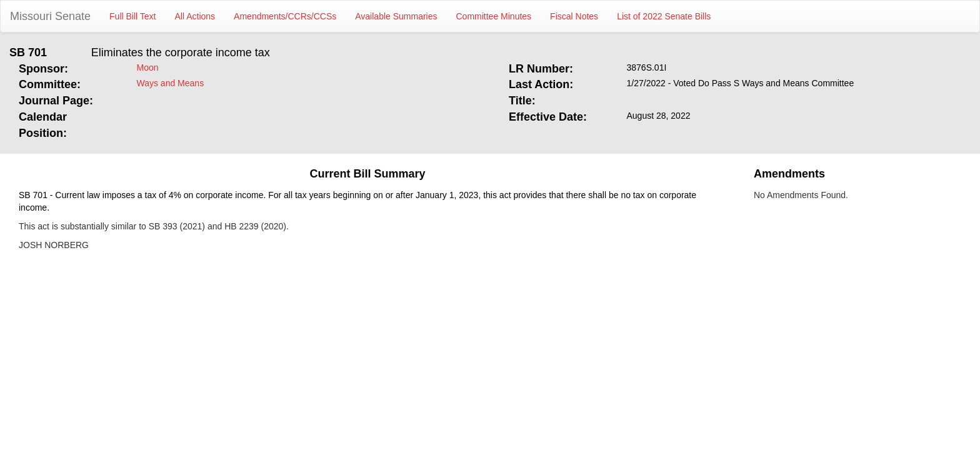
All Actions (195, 16)
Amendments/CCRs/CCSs (285, 16)
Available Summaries (396, 16)
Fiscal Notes (574, 16)
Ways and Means (171, 83)
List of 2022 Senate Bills (664, 16)
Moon (148, 67)
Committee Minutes (494, 16)
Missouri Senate (50, 16)
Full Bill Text (132, 16)
